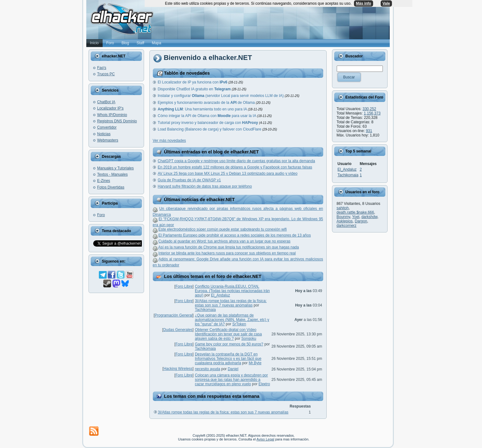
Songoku (249, 339)
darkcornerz (347, 226)
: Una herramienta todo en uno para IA (203, 109)
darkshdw (370, 217)
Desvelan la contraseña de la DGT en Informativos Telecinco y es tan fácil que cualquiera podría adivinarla (228, 359)
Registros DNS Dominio (117, 121)
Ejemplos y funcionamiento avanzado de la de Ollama (207, 103)
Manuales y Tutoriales (116, 168)
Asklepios (345, 221)
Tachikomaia (205, 310)
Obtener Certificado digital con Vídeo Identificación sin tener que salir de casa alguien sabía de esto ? (228, 334)
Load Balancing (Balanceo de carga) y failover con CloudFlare (210, 129)
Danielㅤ (233, 369)
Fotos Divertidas (111, 187)
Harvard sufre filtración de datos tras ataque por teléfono (205, 186)
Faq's (102, 68)
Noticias (104, 134)
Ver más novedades (169, 141)
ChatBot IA (106, 102)
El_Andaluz (220, 295)
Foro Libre (184, 286)
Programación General (174, 315)
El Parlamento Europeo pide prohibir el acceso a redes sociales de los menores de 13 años (235, 235)
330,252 (369, 109)
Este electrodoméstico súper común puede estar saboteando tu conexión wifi (223, 229)
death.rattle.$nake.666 (355, 212)
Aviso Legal (265, 439)
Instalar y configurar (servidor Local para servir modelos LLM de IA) (221, 96)
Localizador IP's (110, 108)
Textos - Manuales (112, 174)
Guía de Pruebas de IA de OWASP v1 (189, 180)
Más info (364, 3)
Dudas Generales (178, 330)
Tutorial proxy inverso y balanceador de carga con (209, 123)
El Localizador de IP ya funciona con (193, 82)
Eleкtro (264, 384)
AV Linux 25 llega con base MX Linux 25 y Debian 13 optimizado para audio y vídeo (228, 173)
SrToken (239, 324)
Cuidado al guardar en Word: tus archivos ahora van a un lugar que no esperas (225, 241)
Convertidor (107, 127)
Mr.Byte (255, 363)
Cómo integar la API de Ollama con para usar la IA (208, 116)
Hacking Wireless (178, 369)
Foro (101, 215)
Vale (386, 3)
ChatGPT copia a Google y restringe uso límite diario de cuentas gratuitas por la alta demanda (236, 161)
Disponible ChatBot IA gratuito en (195, 89)
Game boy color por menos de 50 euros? (229, 344)
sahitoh (343, 208)
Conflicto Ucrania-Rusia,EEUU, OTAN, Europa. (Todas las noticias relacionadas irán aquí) (232, 291)
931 (369, 131)
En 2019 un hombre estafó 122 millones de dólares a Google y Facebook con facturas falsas (235, 167)
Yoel (356, 217)
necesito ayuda (208, 369)
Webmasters (108, 140)
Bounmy (343, 217)
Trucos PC (106, 74)
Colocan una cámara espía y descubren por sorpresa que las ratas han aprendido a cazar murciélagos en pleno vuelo (231, 380)
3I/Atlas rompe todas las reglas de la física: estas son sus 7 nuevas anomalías (231, 303)
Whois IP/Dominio (112, 115)
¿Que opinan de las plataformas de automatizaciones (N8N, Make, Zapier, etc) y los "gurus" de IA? (232, 320)
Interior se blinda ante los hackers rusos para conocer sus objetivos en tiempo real (227, 253)
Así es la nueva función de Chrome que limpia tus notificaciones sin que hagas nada (228, 247)
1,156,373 (372, 113)
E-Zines (104, 181)
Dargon (361, 221)
